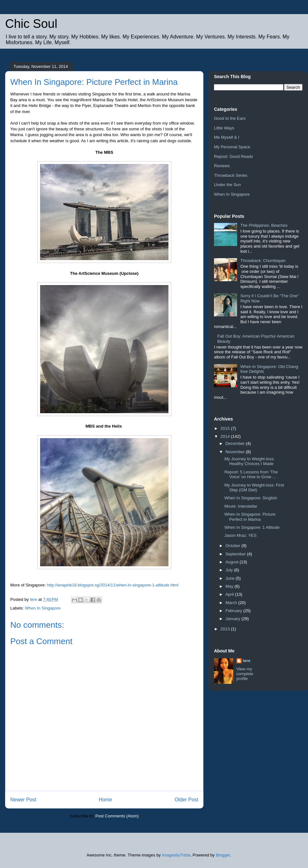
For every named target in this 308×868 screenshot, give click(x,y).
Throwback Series (231, 175)
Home (106, 800)
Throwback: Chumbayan (263, 261)
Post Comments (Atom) (117, 816)
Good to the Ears (230, 118)
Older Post (186, 800)
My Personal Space (232, 147)
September (236, 554)
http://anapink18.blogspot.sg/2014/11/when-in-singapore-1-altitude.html (113, 585)
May (230, 586)
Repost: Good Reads (233, 156)
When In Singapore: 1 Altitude (252, 527)
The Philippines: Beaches (264, 225)
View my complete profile (245, 674)
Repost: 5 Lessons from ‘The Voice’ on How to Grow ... (251, 475)
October (234, 546)
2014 (226, 436)
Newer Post (23, 800)
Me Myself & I (227, 137)
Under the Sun (227, 185)
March (232, 603)
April (230, 594)
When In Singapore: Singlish (251, 498)
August (233, 562)
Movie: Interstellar (241, 506)
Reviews (222, 166)
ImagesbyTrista (176, 855)
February (235, 611)
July (230, 570)
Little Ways (224, 128)
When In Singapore (43, 608)
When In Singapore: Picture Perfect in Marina (250, 517)
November (236, 452)
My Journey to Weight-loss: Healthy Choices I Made (249, 461)
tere (247, 661)
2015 (226, 428)
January (234, 619)
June (231, 578)
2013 (226, 629)
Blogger (223, 855)
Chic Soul (31, 24)
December (236, 443)
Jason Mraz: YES (240, 535)
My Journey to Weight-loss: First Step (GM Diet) (254, 488)
